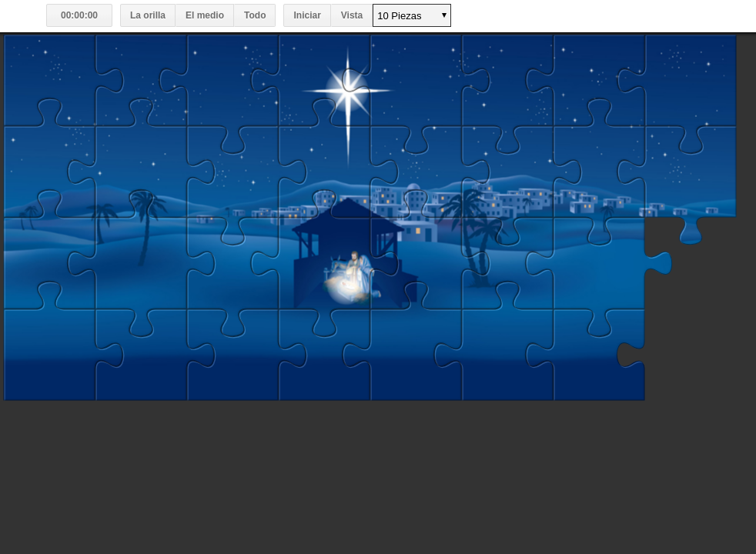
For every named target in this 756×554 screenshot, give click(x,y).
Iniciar (307, 15)
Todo (255, 15)
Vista (352, 15)
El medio (205, 15)
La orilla (148, 15)
